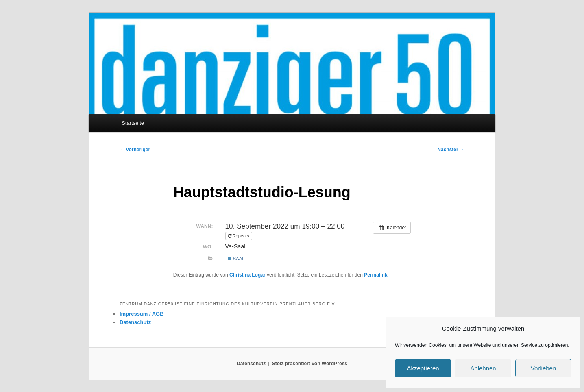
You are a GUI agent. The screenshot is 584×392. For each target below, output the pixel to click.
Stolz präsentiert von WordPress (310, 364)
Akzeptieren (423, 368)
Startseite (133, 123)
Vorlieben (544, 368)
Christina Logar (247, 275)
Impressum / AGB (142, 314)
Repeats (239, 236)
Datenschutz (135, 322)
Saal (236, 259)
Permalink (376, 275)
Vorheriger (135, 150)
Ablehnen (483, 368)
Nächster (451, 150)
